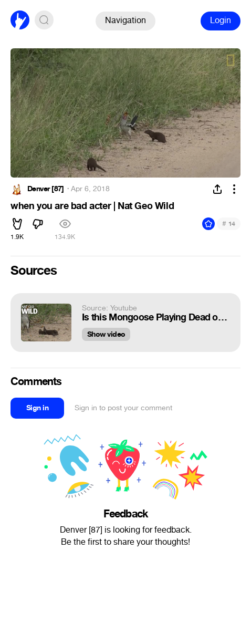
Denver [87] (46, 189)
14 (229, 224)
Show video (106, 334)
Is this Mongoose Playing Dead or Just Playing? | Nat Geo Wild (156, 318)
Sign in (37, 408)
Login (221, 20)
